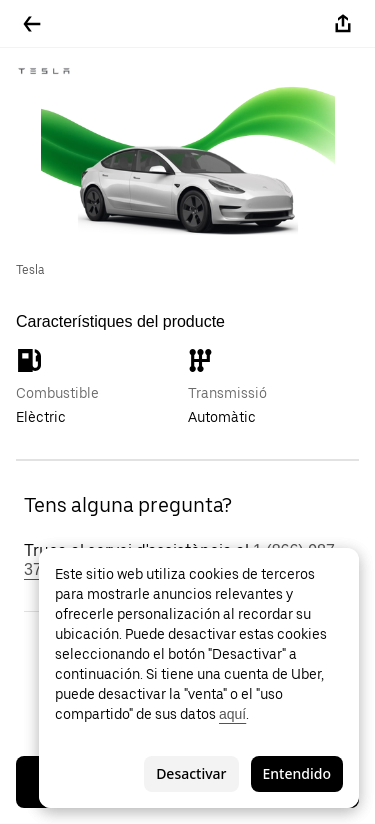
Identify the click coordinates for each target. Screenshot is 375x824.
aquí (232, 714)
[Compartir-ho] (343, 24)
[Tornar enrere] (32, 24)
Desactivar (191, 773)
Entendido (297, 773)
